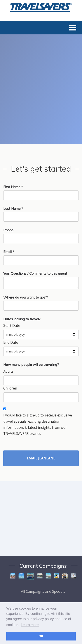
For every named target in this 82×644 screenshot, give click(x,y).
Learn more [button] (30, 625)
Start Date (12, 326)
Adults (8, 371)
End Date (11, 342)
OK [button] (41, 636)
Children (10, 388)
